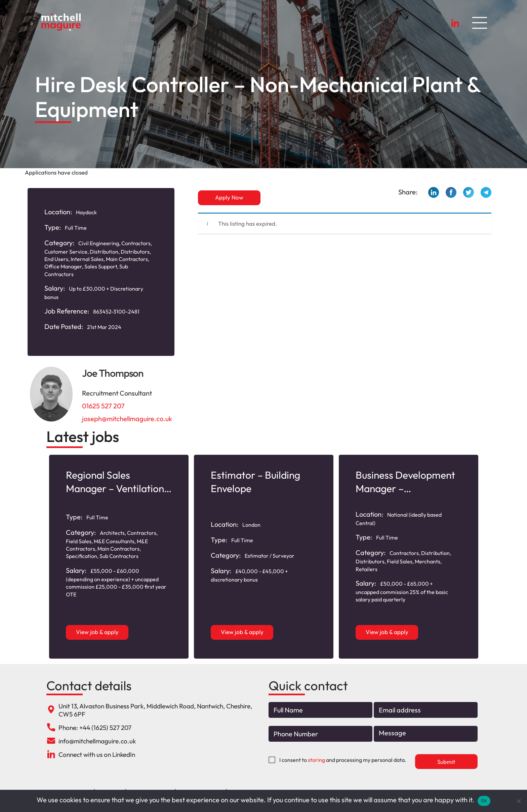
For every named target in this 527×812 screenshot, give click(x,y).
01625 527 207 (103, 406)
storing (316, 760)
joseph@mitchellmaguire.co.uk (127, 419)
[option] (119, 557)
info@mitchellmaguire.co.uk (97, 741)
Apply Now (229, 197)
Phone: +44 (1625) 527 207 (95, 728)
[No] (519, 801)
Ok (484, 801)
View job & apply (97, 632)
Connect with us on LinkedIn (97, 754)
